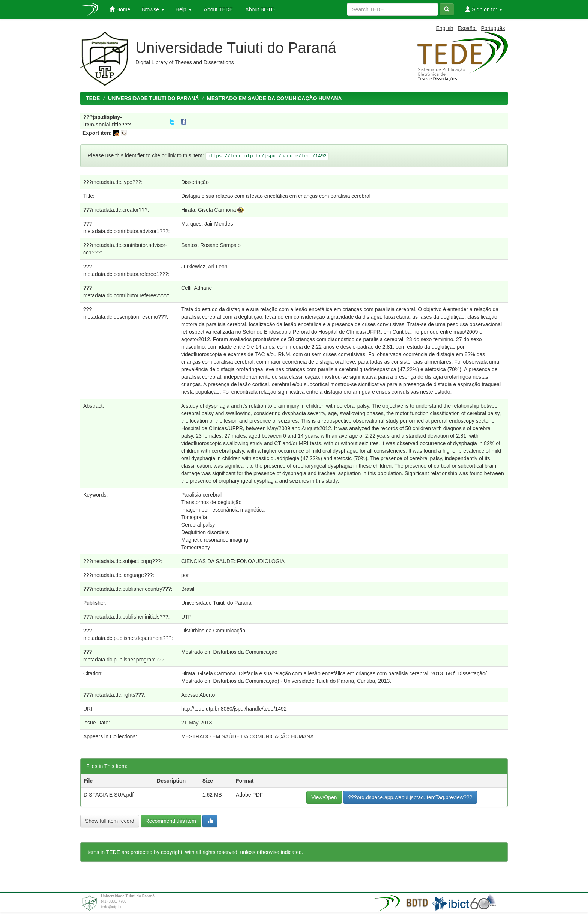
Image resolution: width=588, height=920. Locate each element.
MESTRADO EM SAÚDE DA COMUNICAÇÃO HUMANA (274, 98)
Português (493, 28)
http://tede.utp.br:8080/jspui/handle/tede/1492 (234, 709)
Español (467, 28)
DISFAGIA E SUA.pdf (109, 795)
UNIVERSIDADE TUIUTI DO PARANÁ (153, 98)
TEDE (93, 98)
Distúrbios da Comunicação (213, 631)
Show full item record (110, 821)
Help (184, 9)
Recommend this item (171, 821)
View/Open (324, 797)
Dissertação (195, 182)
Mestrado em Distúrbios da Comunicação (229, 652)
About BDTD (259, 9)
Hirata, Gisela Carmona (208, 210)
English (445, 28)
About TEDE (218, 9)
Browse (153, 9)
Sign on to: (484, 9)
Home (120, 9)
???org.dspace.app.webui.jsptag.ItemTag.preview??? (410, 797)
